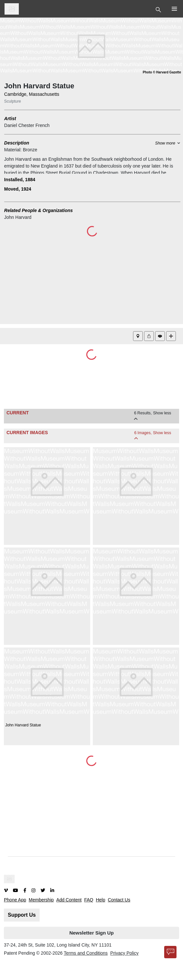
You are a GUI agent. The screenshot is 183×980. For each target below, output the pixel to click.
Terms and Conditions (85, 953)
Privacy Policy (124, 953)
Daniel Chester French (27, 125)
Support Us (22, 915)
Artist (10, 119)
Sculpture (13, 101)
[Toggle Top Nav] (159, 9)
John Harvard (18, 217)
